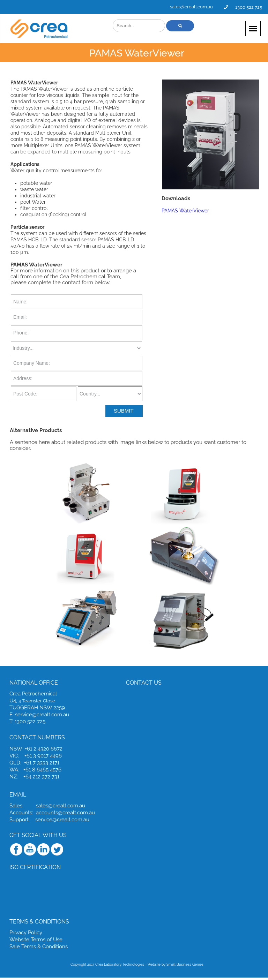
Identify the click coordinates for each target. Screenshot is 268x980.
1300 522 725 (249, 7)
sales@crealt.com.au (191, 7)
